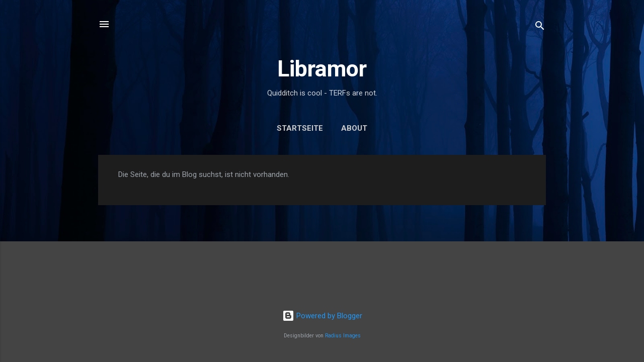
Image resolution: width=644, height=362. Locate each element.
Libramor (322, 69)
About (354, 128)
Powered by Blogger (322, 316)
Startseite (300, 128)
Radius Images (343, 336)
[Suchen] (540, 27)
